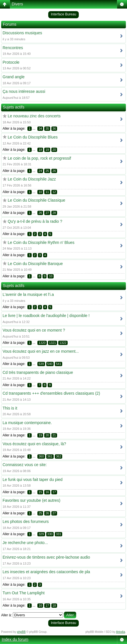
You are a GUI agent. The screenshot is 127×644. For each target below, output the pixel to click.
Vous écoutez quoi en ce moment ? (34, 330)
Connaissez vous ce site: (25, 465)
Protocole (11, 62)
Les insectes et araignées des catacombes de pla (46, 572)
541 (59, 364)
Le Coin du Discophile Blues (33, 137)
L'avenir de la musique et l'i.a (28, 294)
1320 (42, 343)
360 (41, 456)
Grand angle (14, 77)
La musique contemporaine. (27, 423)
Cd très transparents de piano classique (38, 372)
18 (40, 150)
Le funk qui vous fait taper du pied (33, 480)
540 (50, 364)
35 (47, 129)
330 (50, 534)
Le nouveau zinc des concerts (34, 116)
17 (54, 492)
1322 (63, 343)
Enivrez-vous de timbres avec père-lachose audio (46, 557)
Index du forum (15, 639)
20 (54, 150)
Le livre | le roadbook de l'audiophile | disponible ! (46, 316)
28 (54, 213)
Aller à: (6, 615)
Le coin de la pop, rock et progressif (39, 158)
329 (41, 534)
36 (54, 129)
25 (47, 171)
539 (41, 364)
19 (47, 150)
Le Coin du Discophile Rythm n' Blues (41, 242)
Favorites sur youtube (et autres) (31, 500)
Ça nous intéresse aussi (24, 91)
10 (40, 192)
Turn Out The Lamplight (24, 593)
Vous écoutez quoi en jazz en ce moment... (41, 351)
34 (40, 129)
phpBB (21, 632)
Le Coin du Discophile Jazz (32, 179)
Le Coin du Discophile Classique (37, 200)
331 (59, 534)
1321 (53, 343)
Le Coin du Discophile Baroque (35, 264)
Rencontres (13, 48)
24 (40, 171)
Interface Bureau (63, 14)
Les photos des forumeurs (26, 521)
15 (40, 492)
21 (54, 435)
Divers (17, 4)
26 (54, 171)
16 (47, 492)
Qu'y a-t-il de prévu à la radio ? (35, 221)
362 (59, 456)
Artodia (121, 632)
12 (54, 192)
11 (47, 192)
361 (50, 456)
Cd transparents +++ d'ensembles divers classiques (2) (51, 393)
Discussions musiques (22, 33)
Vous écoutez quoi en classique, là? (34, 444)
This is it (10, 408)
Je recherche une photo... (25, 543)
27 (47, 213)
